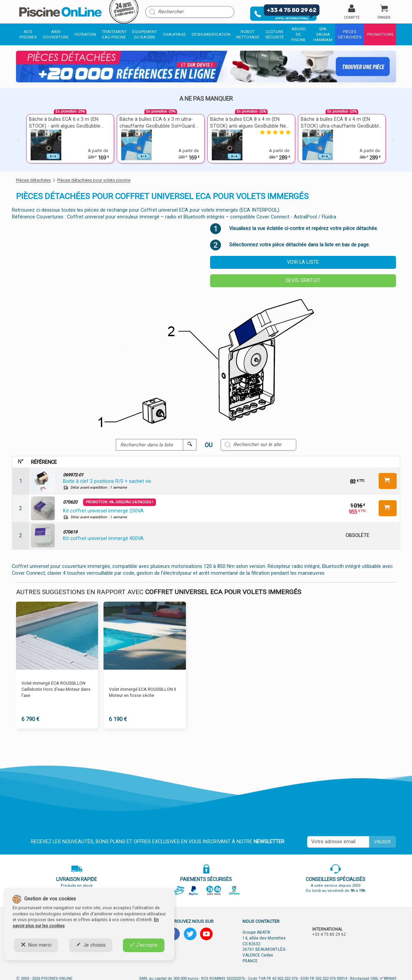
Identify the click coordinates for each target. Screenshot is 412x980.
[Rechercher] (190, 12)
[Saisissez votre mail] (338, 842)
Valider (382, 842)
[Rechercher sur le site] (258, 445)
